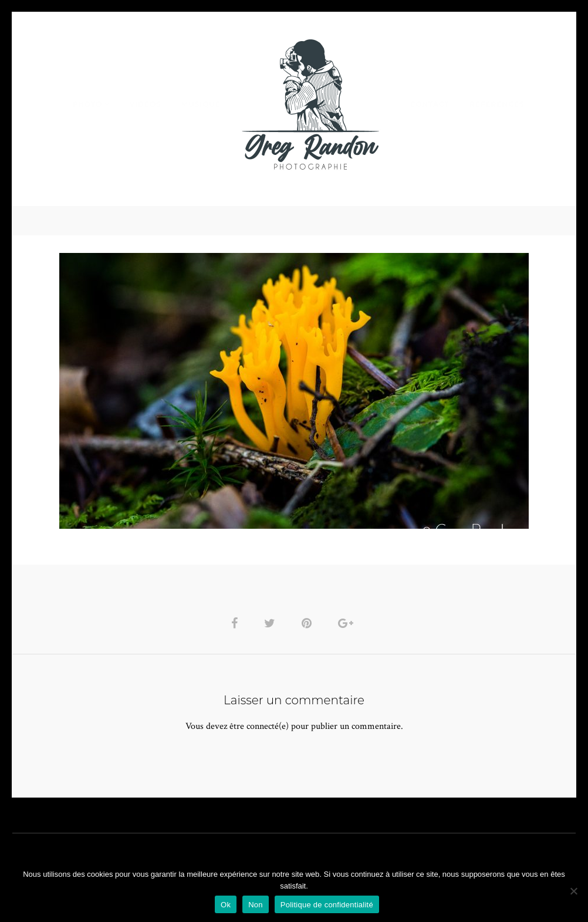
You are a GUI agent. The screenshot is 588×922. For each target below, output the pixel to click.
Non (256, 905)
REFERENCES (497, 104)
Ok (226, 905)
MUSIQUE (201, 104)
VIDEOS (145, 104)
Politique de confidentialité (327, 905)
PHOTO (87, 104)
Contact (430, 104)
